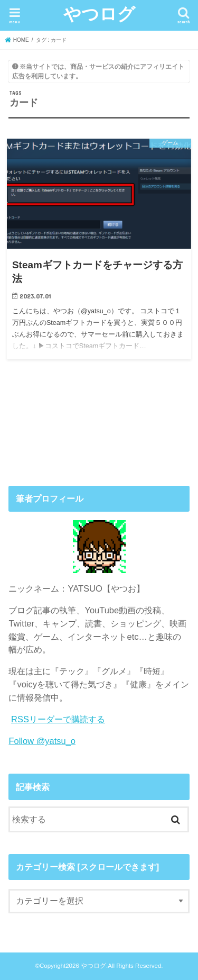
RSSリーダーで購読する (58, 719)
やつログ (99, 13)
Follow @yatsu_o (42, 741)
